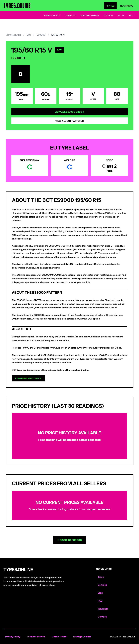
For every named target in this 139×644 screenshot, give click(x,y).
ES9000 (41, 35)
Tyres (110, 6)
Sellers (109, 15)
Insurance (126, 6)
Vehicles (70, 15)
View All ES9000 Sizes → (70, 112)
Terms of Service (36, 637)
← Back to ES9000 (69, 540)
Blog (121, 15)
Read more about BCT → (28, 378)
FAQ (131, 15)
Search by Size (52, 15)
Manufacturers (90, 15)
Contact (102, 617)
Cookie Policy (59, 637)
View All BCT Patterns (69, 121)
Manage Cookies (82, 637)
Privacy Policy (13, 637)
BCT (29, 35)
